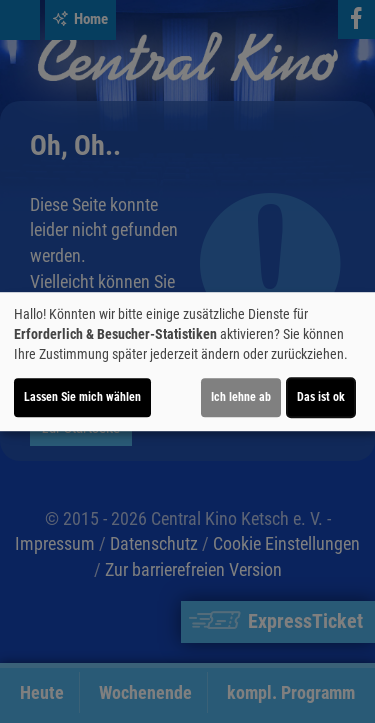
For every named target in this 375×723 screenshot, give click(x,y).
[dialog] (187, 362)
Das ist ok (321, 397)
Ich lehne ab (241, 397)
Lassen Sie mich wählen (82, 397)
